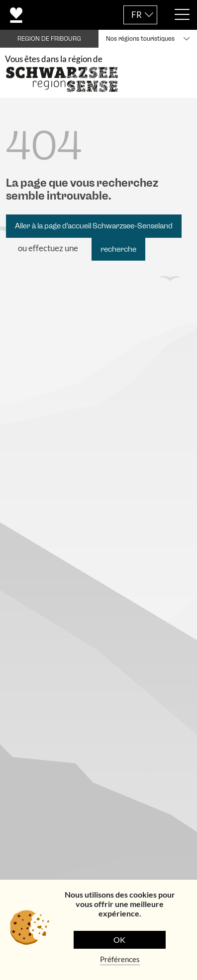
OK (119, 940)
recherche (118, 249)
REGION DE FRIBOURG (49, 39)
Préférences (120, 959)
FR (137, 15)
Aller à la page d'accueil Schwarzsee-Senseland (94, 226)
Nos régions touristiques (140, 39)
